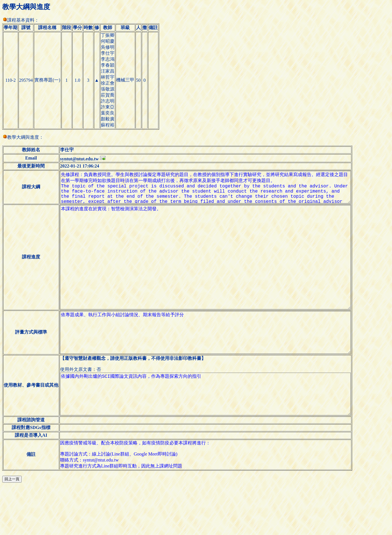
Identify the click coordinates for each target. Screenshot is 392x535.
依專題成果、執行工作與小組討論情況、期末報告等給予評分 (210, 367)
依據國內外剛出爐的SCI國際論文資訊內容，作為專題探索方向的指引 (210, 437)
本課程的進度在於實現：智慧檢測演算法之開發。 (210, 275)
